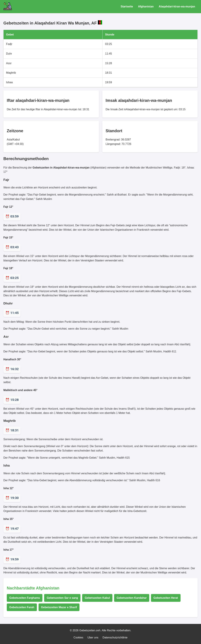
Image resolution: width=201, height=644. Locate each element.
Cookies (78, 637)
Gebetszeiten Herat (166, 598)
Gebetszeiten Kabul (97, 598)
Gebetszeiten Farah (22, 607)
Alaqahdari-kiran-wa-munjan (177, 7)
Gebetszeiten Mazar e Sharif (59, 607)
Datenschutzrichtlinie (115, 637)
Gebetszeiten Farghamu (25, 598)
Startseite (127, 7)
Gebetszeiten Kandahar (132, 598)
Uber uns (93, 637)
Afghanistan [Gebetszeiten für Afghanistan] (146, 7)
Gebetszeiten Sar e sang (62, 598)
